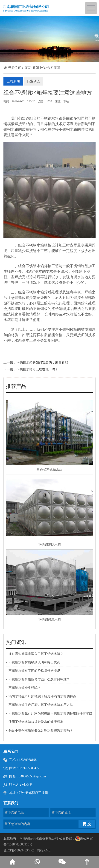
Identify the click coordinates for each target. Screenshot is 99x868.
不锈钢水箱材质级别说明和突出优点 (34, 662)
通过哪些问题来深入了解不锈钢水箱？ (36, 654)
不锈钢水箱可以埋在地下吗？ (37, 369)
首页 (27, 68)
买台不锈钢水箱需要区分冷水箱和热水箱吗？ (41, 730)
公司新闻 (54, 68)
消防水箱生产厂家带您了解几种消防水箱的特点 (42, 696)
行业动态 (33, 81)
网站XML (44, 850)
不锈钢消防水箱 (49, 545)
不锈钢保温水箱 (49, 620)
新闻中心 (39, 68)
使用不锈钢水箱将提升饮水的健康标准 (36, 722)
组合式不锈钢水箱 (49, 470)
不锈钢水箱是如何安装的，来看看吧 (42, 362)
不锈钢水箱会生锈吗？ (25, 688)
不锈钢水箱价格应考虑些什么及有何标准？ (39, 679)
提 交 (87, 824)
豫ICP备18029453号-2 (19, 850)
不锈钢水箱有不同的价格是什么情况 (34, 671)
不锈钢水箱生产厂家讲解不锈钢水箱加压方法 (41, 705)
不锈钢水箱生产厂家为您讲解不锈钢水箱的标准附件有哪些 (50, 713)
